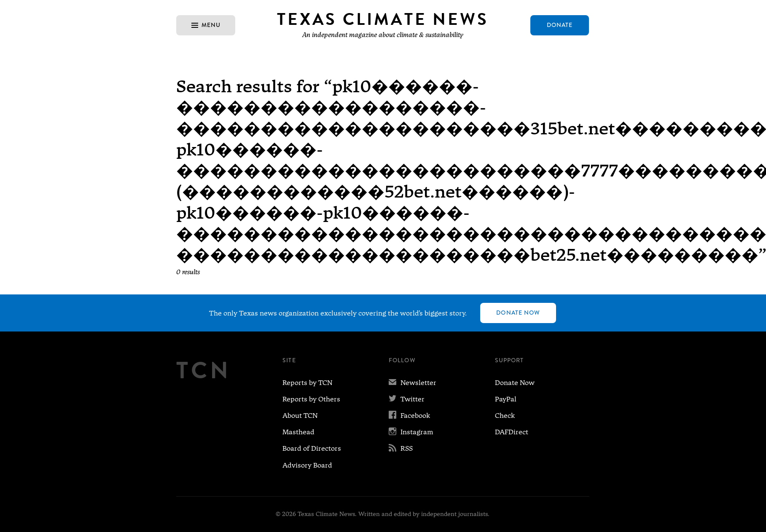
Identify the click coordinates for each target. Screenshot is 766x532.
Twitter (407, 399)
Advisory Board (307, 465)
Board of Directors (312, 448)
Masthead (298, 432)
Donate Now (518, 313)
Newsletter (413, 383)
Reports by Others (311, 399)
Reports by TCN (307, 383)
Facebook (409, 416)
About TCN (300, 416)
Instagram (411, 432)
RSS (401, 448)
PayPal (506, 399)
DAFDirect (512, 432)
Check (505, 416)
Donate (560, 25)
